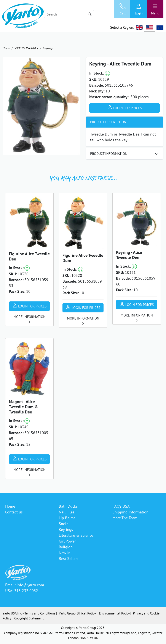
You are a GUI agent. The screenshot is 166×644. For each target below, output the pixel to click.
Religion (66, 547)
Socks (64, 524)
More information (30, 319)
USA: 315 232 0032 (22, 591)
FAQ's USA (121, 506)
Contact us (14, 512)
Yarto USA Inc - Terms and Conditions (29, 613)
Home (6, 48)
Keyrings (48, 48)
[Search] (69, 14)
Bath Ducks (68, 506)
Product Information (109, 154)
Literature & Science (76, 535)
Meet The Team (125, 518)
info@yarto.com (30, 585)
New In (65, 553)
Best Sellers (69, 558)
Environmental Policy (114, 613)
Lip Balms (67, 518)
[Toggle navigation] (155, 9)
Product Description (108, 122)
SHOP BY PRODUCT (26, 48)
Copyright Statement (29, 618)
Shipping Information (130, 512)
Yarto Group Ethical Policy (77, 613)
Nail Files (67, 512)
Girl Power (67, 541)
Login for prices (124, 107)
